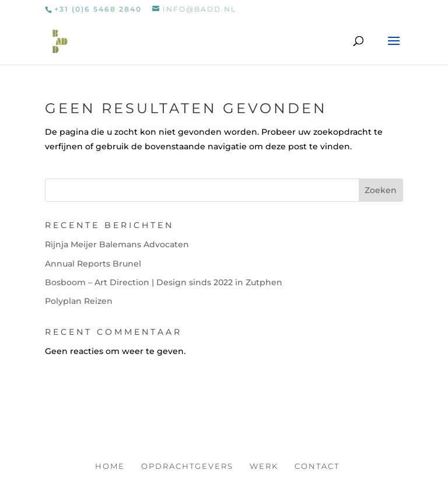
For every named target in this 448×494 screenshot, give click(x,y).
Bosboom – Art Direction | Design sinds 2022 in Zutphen (164, 282)
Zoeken (381, 190)
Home (110, 466)
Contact (317, 466)
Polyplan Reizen (79, 301)
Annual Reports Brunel (93, 264)
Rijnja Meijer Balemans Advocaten (117, 244)
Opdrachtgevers (187, 466)
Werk (264, 466)
